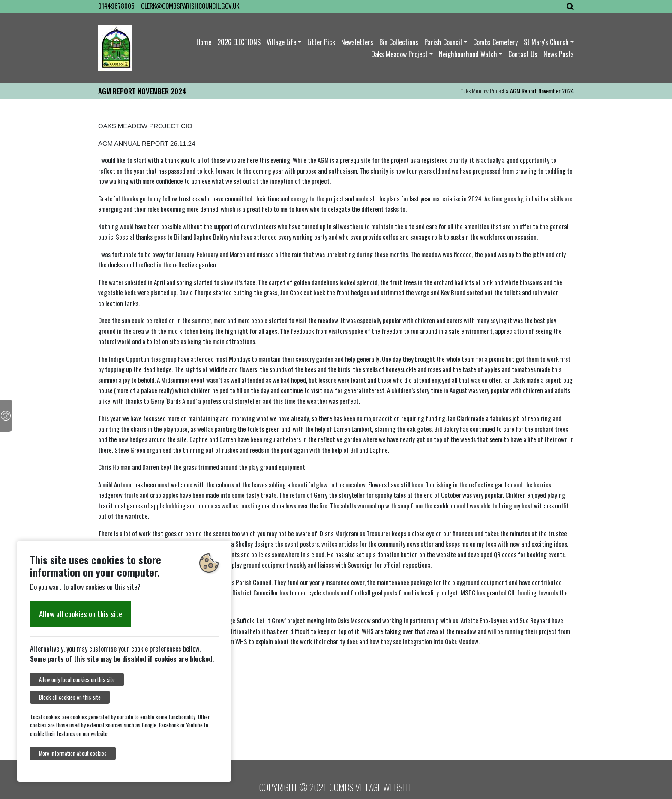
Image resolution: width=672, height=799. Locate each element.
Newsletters (357, 42)
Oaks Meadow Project (399, 54)
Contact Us (523, 54)
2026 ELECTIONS (239, 42)
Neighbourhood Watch (468, 54)
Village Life (281, 42)
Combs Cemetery (495, 42)
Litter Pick (321, 42)
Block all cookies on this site (70, 697)
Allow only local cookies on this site (77, 680)
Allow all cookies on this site (81, 614)
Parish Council (443, 42)
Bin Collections (399, 42)
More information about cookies (73, 753)
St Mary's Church (546, 42)
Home (204, 42)
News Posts (559, 54)
